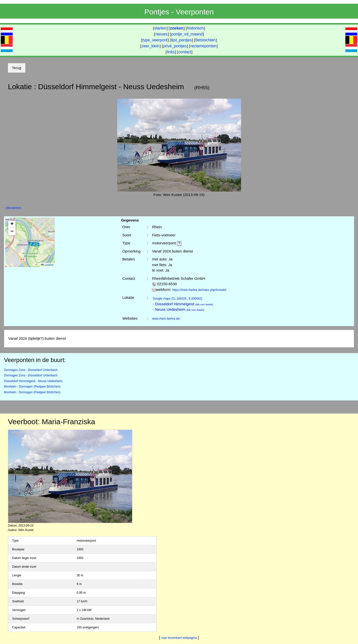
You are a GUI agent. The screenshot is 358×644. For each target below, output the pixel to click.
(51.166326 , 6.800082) (178, 299)
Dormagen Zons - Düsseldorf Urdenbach (31, 370)
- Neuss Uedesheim (179, 309)
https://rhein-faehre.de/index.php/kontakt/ (199, 290)
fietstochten (206, 40)
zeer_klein (151, 46)
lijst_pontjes (181, 40)
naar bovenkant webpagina (179, 638)
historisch (195, 28)
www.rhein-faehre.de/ (166, 319)
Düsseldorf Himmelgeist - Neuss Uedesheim (33, 381)
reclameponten (203, 46)
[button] (35, 244)
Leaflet (47, 265)
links (171, 52)
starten (160, 28)
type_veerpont (155, 40)
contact (185, 52)
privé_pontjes (175, 46)
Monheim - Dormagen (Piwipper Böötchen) (32, 387)
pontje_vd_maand (187, 34)
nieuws (162, 34)
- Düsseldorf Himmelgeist (183, 304)
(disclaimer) (13, 208)
